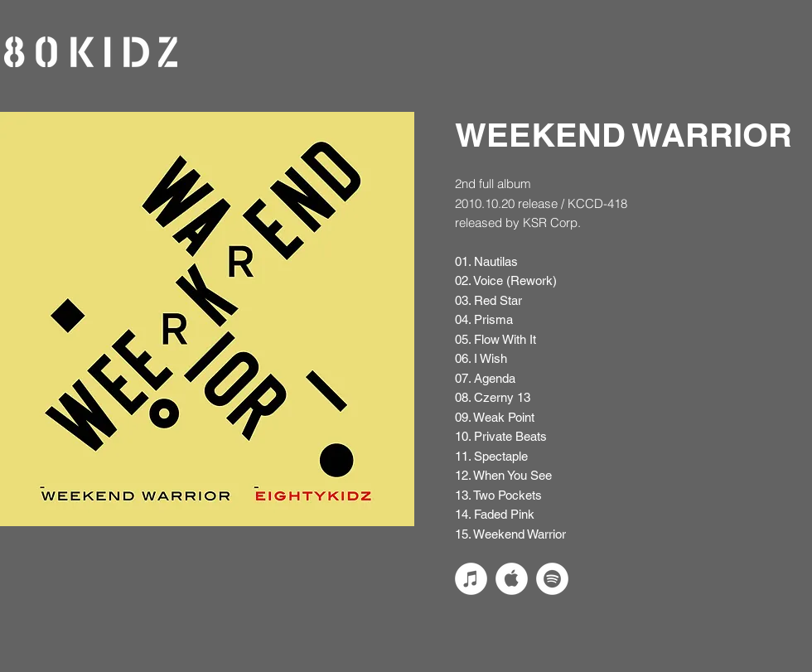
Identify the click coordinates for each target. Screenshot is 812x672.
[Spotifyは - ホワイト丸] (552, 579)
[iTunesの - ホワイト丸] (471, 579)
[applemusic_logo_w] (512, 579)
